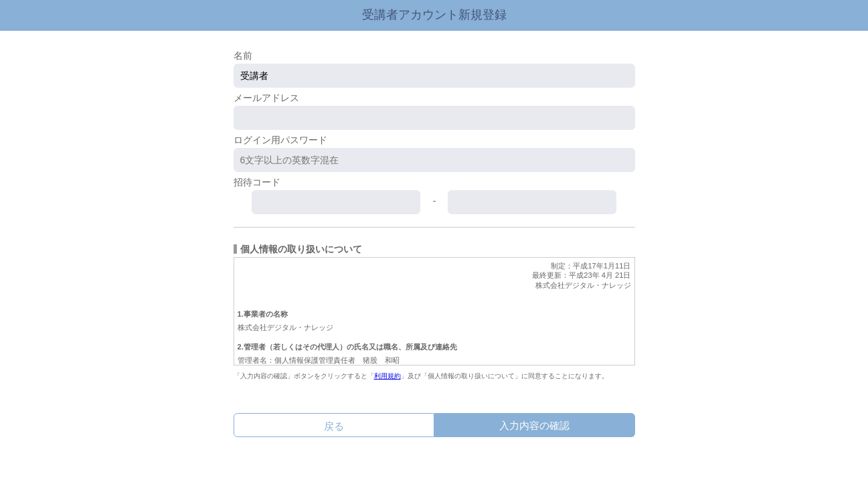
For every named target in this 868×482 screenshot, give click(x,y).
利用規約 (387, 376)
